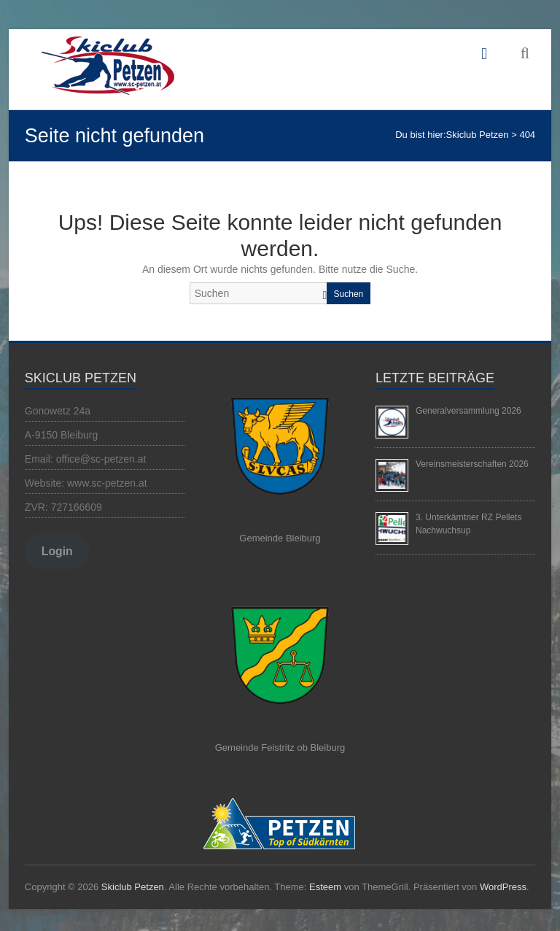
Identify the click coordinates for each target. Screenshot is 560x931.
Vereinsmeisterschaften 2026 (472, 464)
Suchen (349, 294)
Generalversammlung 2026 (468, 411)
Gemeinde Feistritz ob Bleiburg (280, 747)
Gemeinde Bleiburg (280, 538)
